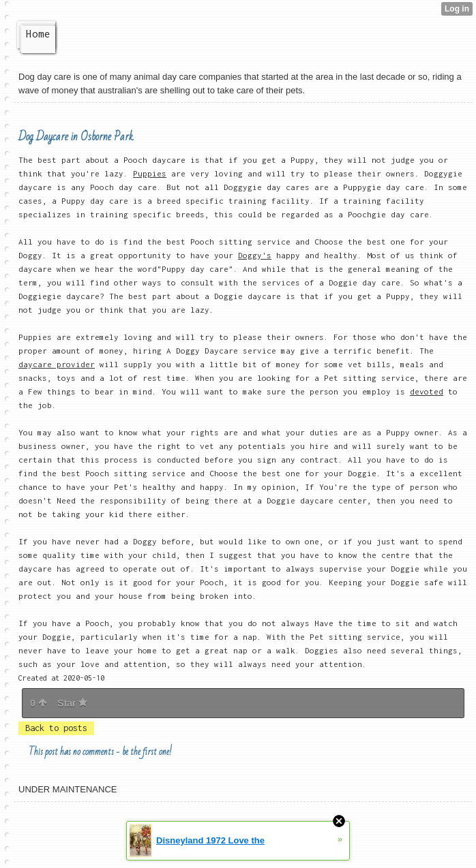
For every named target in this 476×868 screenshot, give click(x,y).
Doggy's (255, 255)
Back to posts (56, 728)
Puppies (150, 173)
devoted (427, 391)
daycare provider (57, 364)
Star (72, 703)
